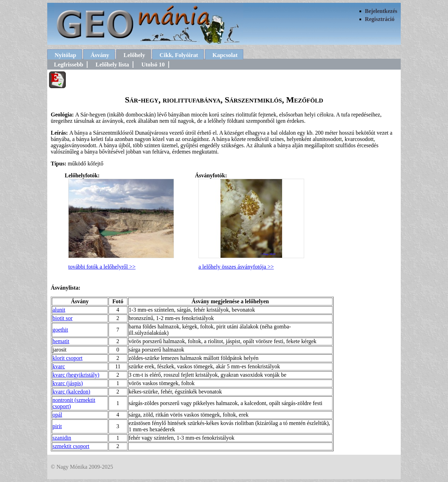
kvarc (59, 366)
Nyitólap (65, 55)
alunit (59, 310)
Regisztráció (380, 19)
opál (57, 415)
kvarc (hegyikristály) (76, 375)
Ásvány (100, 55)
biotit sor (62, 318)
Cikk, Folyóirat (179, 55)
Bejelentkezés (381, 11)
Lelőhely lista (112, 65)
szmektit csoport (71, 446)
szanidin (62, 438)
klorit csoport (68, 358)
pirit (57, 426)
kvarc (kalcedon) (71, 392)
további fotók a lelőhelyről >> (102, 267)
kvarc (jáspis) (68, 383)
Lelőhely (134, 55)
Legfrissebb (69, 65)
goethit (60, 330)
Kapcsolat (225, 55)
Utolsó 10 (153, 65)
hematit (61, 341)
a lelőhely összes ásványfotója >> (236, 267)
